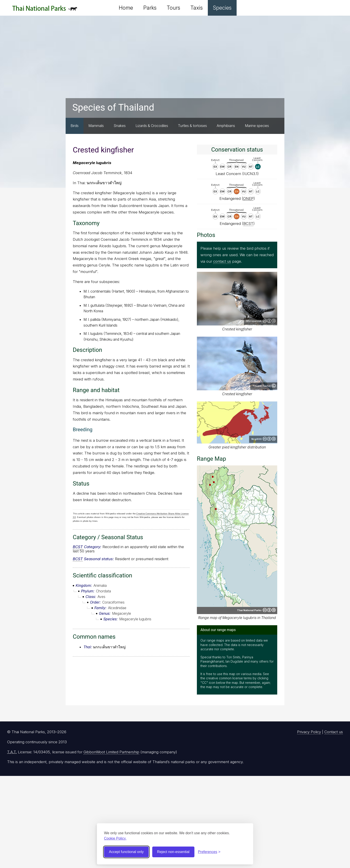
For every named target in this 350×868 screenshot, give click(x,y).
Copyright (274, 386)
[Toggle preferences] (209, 852)
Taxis (197, 8)
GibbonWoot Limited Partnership (111, 752)
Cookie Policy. (115, 838)
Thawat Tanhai (261, 386)
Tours (173, 8)
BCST (78, 547)
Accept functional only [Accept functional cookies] (126, 852)
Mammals (96, 126)
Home (126, 8)
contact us (222, 261)
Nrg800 (256, 439)
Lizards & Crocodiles (152, 126)
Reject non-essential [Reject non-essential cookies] (173, 852)
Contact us (334, 732)
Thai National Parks (45, 10)
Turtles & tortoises (192, 126)
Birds (75, 126)
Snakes (120, 126)
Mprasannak (254, 321)
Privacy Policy (309, 732)
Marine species (257, 126)
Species (222, 8)
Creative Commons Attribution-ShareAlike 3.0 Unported (269, 439)
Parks (150, 8)
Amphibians (226, 126)
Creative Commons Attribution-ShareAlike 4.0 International (269, 321)
